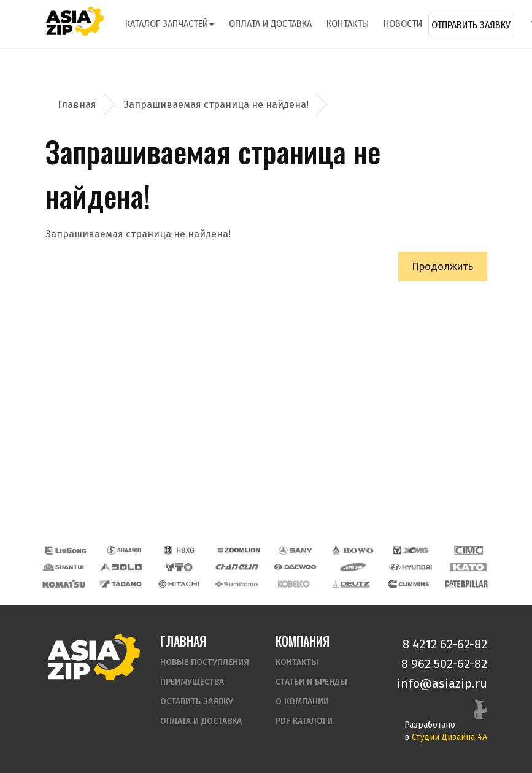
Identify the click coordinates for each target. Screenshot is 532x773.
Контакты (348, 24)
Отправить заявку (471, 25)
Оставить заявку (197, 702)
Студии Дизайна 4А (449, 737)
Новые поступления (205, 662)
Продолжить (443, 266)
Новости (403, 24)
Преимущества (192, 682)
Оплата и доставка (270, 24)
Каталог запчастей (170, 24)
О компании (302, 702)
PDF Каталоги (304, 721)
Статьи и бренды (311, 682)
